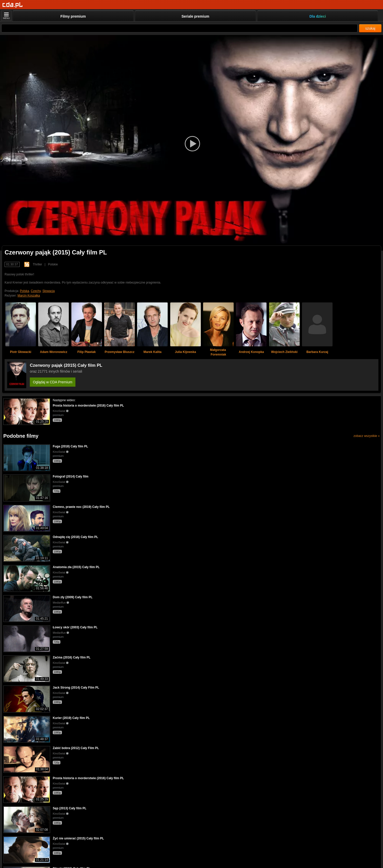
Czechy (36, 291)
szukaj (370, 28)
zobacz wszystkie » (367, 436)
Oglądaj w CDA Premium (53, 382)
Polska (24, 291)
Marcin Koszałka (29, 296)
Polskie (53, 264)
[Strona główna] (13, 5)
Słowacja (49, 291)
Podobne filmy (21, 436)
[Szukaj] (179, 28)
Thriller (37, 264)
